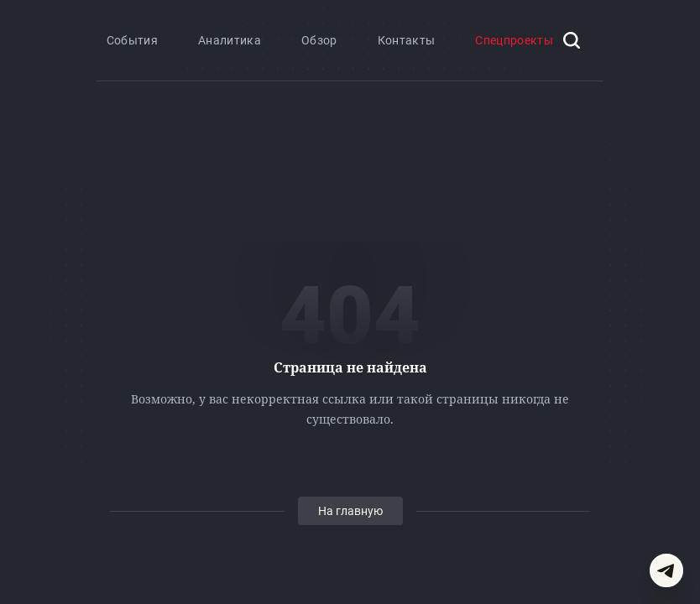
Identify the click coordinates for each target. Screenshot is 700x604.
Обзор (319, 40)
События (132, 40)
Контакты (407, 40)
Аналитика (230, 40)
